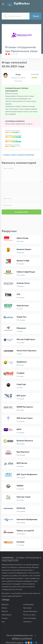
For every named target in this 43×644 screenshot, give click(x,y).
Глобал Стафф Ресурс (21, 273)
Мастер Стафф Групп (21, 341)
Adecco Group (21, 240)
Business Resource (21, 442)
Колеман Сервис (21, 251)
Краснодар (27, 608)
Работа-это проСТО (21, 532)
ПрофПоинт (21, 363)
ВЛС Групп (21, 397)
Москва (5, 611)
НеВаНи (21, 487)
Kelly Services (21, 307)
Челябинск (27, 622)
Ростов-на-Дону (29, 615)
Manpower (21, 330)
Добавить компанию (22, 638)
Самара (5, 618)
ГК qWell (21, 375)
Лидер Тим (21, 318)
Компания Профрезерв (21, 521)
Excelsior (21, 543)
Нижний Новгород (30, 611)
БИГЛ (21, 431)
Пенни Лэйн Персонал (21, 352)
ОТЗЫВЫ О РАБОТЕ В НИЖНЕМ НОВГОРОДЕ (19, 155)
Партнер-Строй (21, 498)
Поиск (36, 16)
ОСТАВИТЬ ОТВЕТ (21, 212)
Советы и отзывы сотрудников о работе (18, 4)
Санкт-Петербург (30, 618)
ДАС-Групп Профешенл (21, 476)
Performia (21, 510)
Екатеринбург (29, 604)
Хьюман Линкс (21, 285)
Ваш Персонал (21, 453)
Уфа (3, 622)
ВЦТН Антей (21, 465)
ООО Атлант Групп (21, 420)
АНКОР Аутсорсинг (21, 408)
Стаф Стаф (21, 386)
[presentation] (24, 189)
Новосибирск (7, 615)
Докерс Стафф (21, 262)
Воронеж (5, 604)
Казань (4, 608)
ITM (21, 296)
